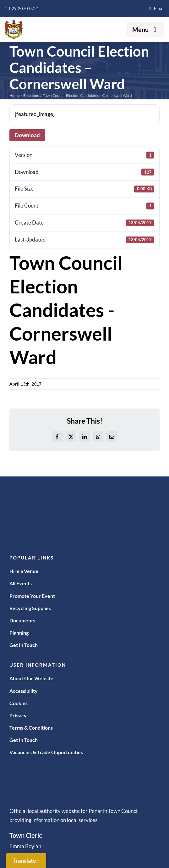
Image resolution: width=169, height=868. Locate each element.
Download (27, 135)
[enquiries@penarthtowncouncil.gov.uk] (157, 8)
